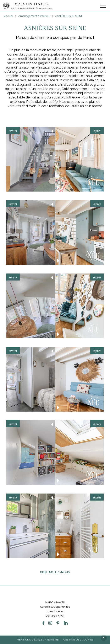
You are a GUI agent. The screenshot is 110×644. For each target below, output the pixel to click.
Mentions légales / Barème (38, 640)
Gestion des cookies (78, 640)
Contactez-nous (55, 572)
